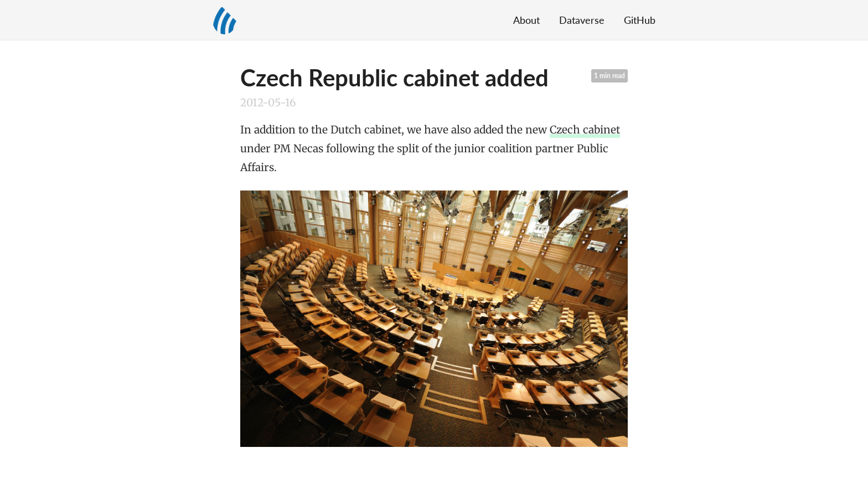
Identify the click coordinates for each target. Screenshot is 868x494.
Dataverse (582, 20)
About (526, 20)
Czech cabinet (585, 130)
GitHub (640, 20)
